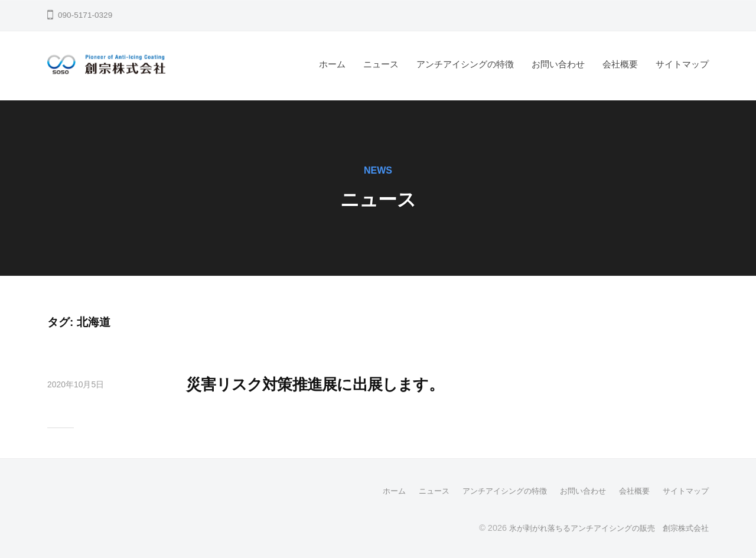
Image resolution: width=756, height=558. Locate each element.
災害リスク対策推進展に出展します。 (344, 383)
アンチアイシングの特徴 (465, 64)
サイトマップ (682, 64)
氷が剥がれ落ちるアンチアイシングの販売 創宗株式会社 (601, 527)
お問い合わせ (558, 64)
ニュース (381, 64)
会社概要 (620, 64)
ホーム (332, 64)
